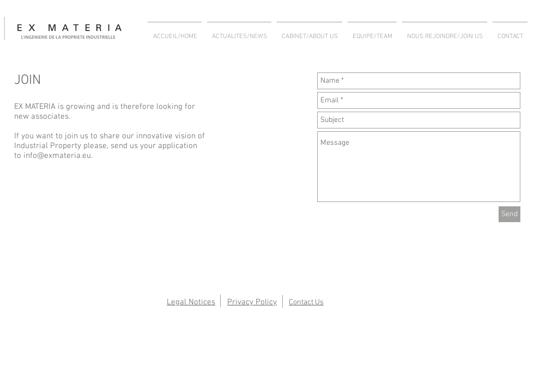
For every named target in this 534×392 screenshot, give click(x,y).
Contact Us (306, 302)
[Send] (509, 214)
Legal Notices (191, 302)
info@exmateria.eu (57, 156)
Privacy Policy (252, 302)
